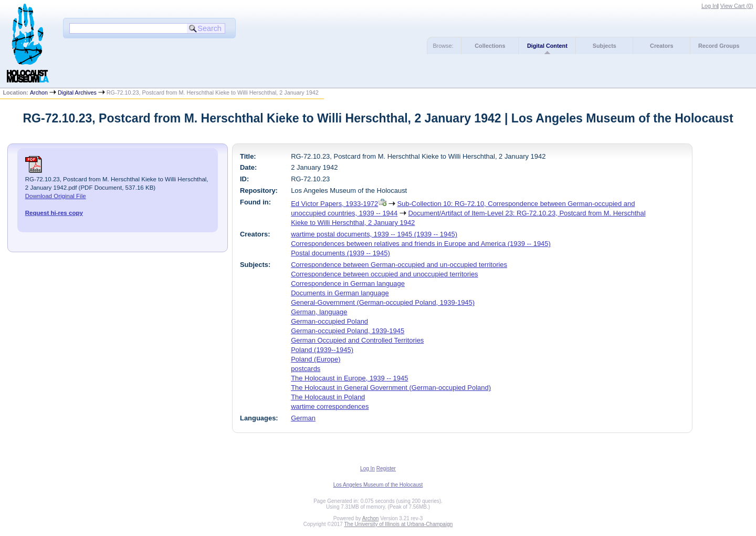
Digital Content (547, 46)
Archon (39, 92)
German (303, 418)
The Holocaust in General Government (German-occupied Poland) (391, 388)
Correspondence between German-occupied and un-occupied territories (399, 265)
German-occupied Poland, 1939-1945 (348, 331)
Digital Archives (77, 92)
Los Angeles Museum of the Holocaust (378, 485)
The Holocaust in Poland (328, 397)
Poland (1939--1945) (322, 350)
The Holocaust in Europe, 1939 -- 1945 (349, 378)
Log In (709, 6)
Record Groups (719, 46)
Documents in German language (340, 293)
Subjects (605, 46)
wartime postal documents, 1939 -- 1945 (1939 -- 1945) (374, 234)
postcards (306, 369)
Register (386, 468)
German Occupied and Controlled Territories (357, 340)
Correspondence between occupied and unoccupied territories (384, 274)
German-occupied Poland (329, 321)
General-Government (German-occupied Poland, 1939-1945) (383, 302)
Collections (490, 46)
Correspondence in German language (348, 284)
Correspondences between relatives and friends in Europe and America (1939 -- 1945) (421, 244)
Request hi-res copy (54, 213)
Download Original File (56, 196)
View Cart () (737, 6)
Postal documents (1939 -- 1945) (340, 253)
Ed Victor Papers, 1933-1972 (334, 204)
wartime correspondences (330, 406)
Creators (661, 46)
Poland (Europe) (316, 359)
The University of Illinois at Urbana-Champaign (399, 524)
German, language (319, 312)
